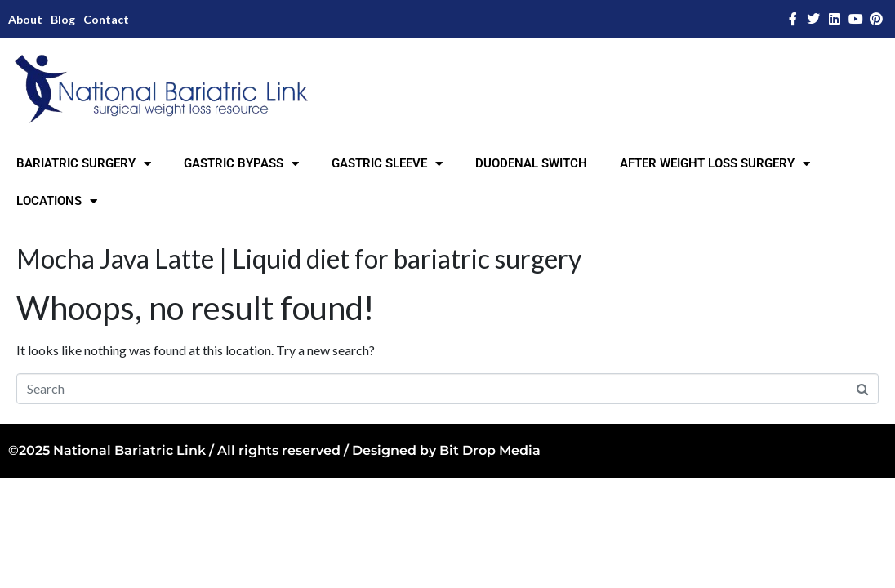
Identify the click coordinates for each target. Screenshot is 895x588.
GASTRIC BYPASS (241, 164)
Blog (63, 19)
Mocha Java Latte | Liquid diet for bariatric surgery (299, 258)
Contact (106, 19)
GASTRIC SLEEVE (387, 164)
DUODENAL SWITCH (531, 163)
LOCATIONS (57, 201)
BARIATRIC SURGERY (84, 164)
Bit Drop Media (490, 450)
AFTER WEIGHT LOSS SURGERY (715, 164)
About (25, 19)
